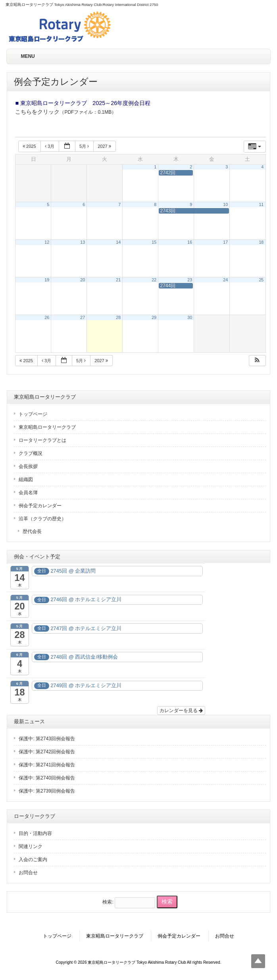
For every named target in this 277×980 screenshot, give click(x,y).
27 (83, 317)
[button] (257, 361)
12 (47, 242)
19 (47, 280)
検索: (108, 902)
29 (154, 317)
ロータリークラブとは (42, 440)
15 (154, 242)
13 (83, 242)
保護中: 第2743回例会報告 (47, 739)
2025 (30, 146)
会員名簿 (28, 493)
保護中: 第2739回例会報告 (47, 791)
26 (47, 317)
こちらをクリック (37, 112)
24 (225, 280)
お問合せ (28, 873)
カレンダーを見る (181, 711)
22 (154, 280)
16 (190, 242)
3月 (50, 146)
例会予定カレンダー (40, 506)
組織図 (26, 479)
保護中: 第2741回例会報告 (47, 765)
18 (261, 242)
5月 (85, 146)
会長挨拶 (28, 466)
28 (118, 317)
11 (261, 204)
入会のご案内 (33, 860)
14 (118, 242)
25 (261, 280)
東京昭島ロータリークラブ (47, 427)
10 (225, 204)
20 (83, 280)
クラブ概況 (31, 453)
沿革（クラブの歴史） (42, 519)
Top (258, 961)
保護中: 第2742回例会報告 (47, 752)
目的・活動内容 (35, 833)
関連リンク (31, 846)
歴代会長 (32, 531)
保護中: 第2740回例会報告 (47, 778)
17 (225, 242)
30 (190, 317)
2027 (105, 146)
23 (190, 280)
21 (118, 280)
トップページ (33, 414)
